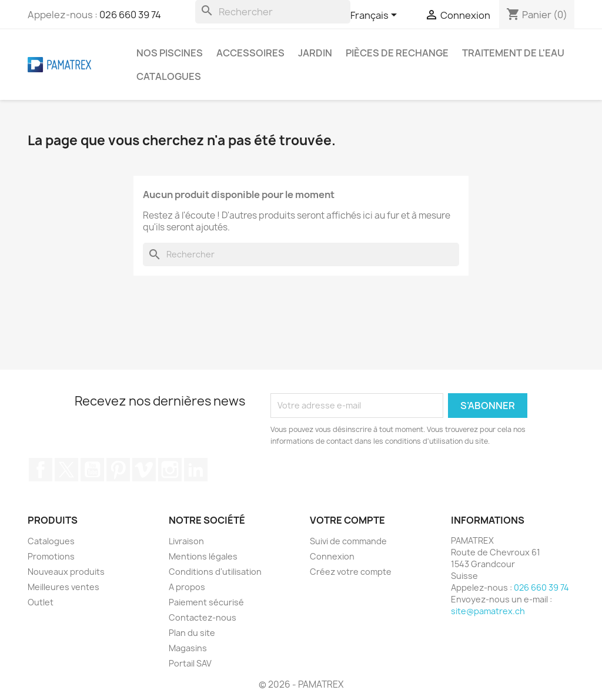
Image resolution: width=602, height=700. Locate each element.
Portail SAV (190, 663)
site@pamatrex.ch (488, 611)
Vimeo (144, 470)
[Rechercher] (273, 12)
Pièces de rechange (397, 53)
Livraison (186, 541)
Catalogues (169, 76)
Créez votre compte (351, 572)
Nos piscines (170, 53)
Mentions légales (203, 556)
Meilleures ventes (63, 587)
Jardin (315, 53)
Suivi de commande (348, 541)
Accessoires (250, 53)
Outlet (41, 602)
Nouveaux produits (66, 572)
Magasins (188, 648)
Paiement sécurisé (206, 602)
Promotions (51, 556)
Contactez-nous (203, 617)
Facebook (41, 470)
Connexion (332, 556)
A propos (187, 587)
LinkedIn (196, 470)
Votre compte (347, 520)
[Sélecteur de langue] (376, 16)
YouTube (92, 470)
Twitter (66, 470)
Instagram (170, 470)
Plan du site (192, 633)
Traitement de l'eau (513, 53)
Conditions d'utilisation (215, 572)
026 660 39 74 (130, 15)
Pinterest (118, 470)
